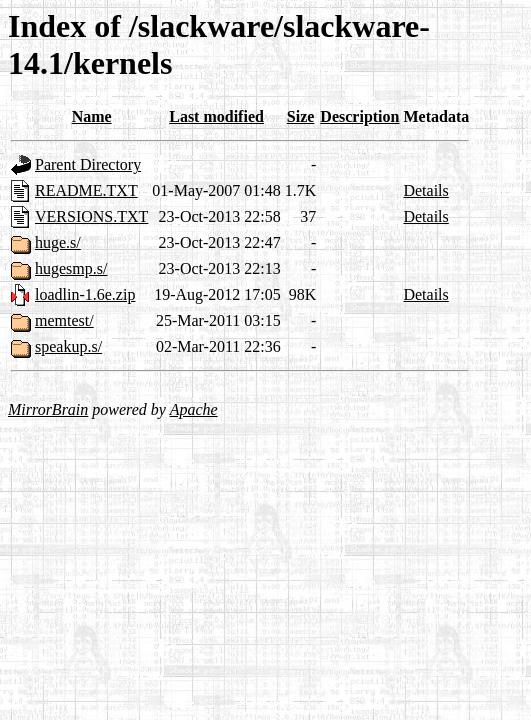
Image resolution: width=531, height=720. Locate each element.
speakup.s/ (68, 346)
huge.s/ (58, 242)
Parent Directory (88, 164)
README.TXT (86, 190)
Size (301, 116)
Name (92, 116)
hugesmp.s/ (71, 268)
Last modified (216, 116)
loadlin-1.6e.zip (85, 294)
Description (359, 116)
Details (425, 190)
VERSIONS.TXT (91, 216)
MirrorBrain (48, 409)
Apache (194, 409)
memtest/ (64, 320)
